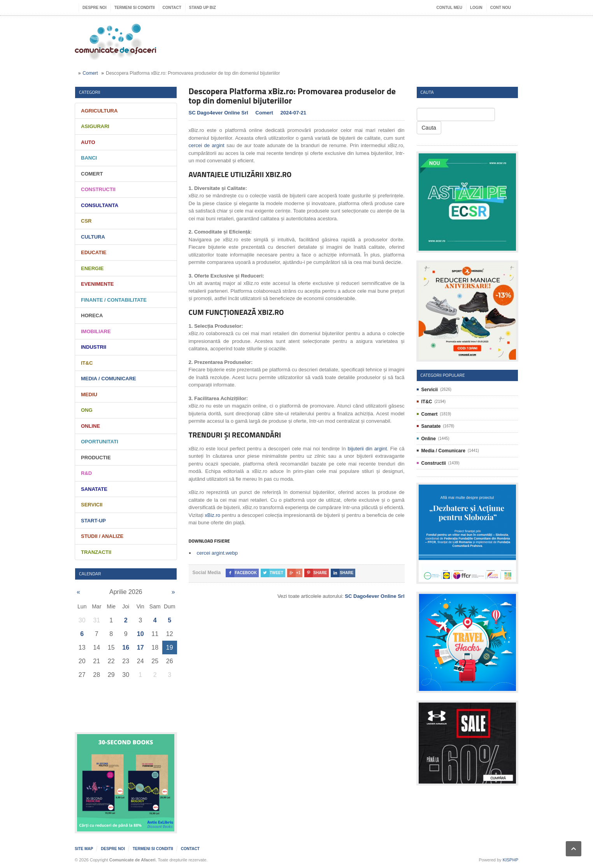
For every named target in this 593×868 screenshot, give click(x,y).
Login (476, 8)
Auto (88, 142)
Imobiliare (96, 331)
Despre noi (95, 8)
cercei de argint (207, 145)
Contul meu (449, 8)
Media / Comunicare (109, 379)
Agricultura (99, 111)
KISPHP (511, 860)
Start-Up (93, 521)
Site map (84, 849)
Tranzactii (96, 552)
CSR (86, 221)
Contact (172, 8)
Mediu (89, 394)
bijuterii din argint (368, 449)
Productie (96, 458)
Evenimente (97, 284)
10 (140, 634)
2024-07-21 (293, 113)
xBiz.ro (212, 515)
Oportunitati (100, 442)
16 (126, 647)
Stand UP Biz (203, 8)
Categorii (90, 92)
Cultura (93, 237)
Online (90, 426)
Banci (89, 158)
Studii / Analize (102, 536)
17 (140, 647)
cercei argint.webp (218, 553)
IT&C (87, 363)
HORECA (92, 315)
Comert (90, 73)
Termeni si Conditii (135, 8)
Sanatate (94, 489)
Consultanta (100, 205)
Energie (92, 268)
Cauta (429, 128)
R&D (86, 473)
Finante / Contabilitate (114, 300)
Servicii (92, 505)
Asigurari (95, 126)
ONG (87, 410)
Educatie (94, 252)
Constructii (98, 189)
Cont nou (501, 8)
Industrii (94, 347)
